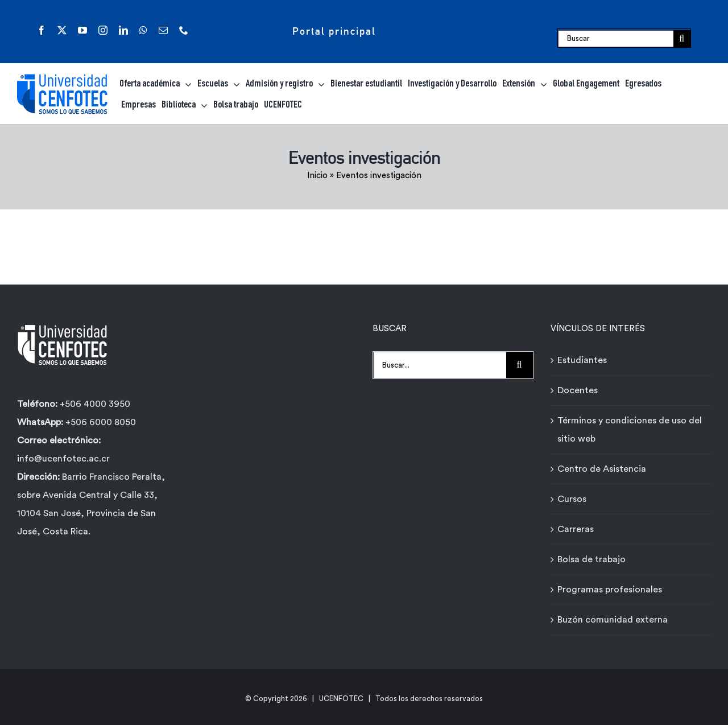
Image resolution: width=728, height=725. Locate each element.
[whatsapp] (143, 30)
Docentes (578, 390)
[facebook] (42, 30)
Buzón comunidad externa (613, 620)
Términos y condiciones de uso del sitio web (630, 430)
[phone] (184, 30)
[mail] (163, 30)
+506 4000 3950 (95, 404)
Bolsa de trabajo (591, 559)
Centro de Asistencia (602, 469)
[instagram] (103, 30)
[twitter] (62, 30)
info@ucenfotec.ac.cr (63, 459)
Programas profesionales (610, 590)
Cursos (572, 499)
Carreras (576, 529)
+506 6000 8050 (100, 422)
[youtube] (82, 30)
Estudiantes (582, 360)
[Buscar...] (440, 365)
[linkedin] (123, 30)
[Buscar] (616, 39)
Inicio (317, 176)
